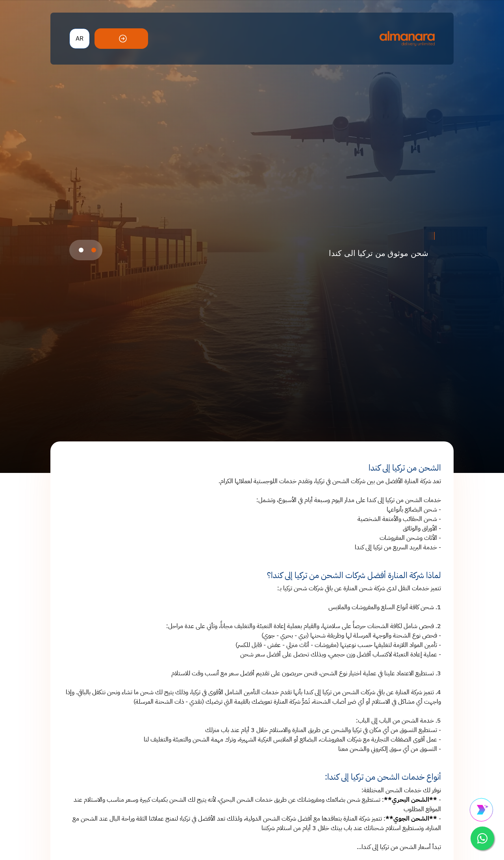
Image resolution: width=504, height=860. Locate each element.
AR (80, 39)
